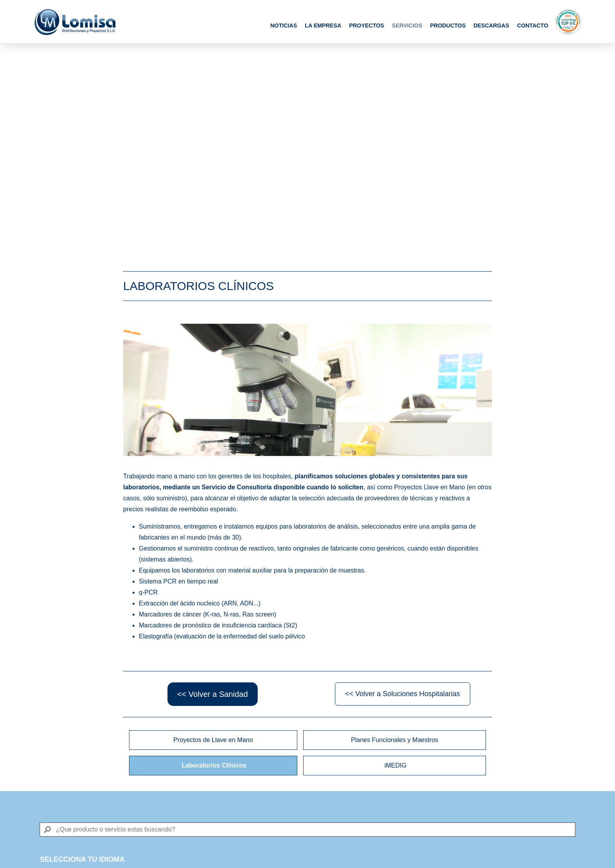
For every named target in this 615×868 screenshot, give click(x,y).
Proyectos (367, 26)
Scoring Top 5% (569, 21)
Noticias (284, 26)
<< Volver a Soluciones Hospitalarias (403, 694)
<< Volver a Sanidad (213, 694)
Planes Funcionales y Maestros (395, 740)
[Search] (307, 830)
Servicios (407, 26)
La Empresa (323, 26)
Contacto (532, 26)
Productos (448, 26)
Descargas (491, 26)
